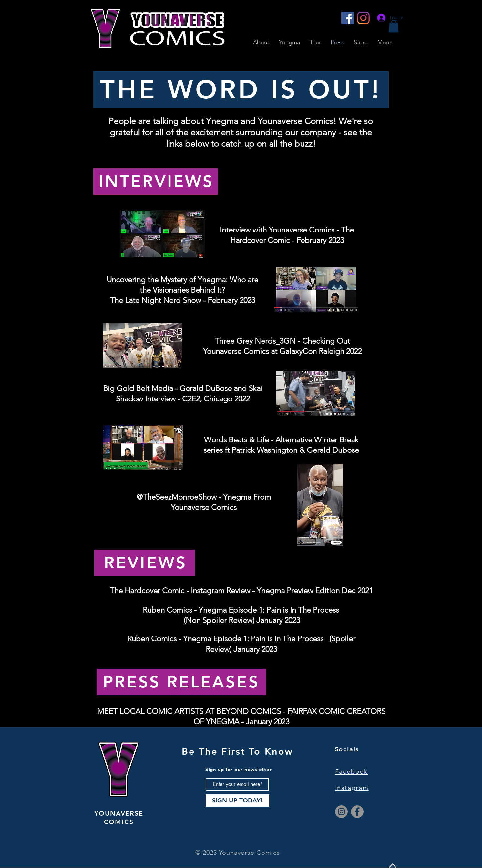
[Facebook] (348, 18)
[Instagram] (363, 18)
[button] (394, 26)
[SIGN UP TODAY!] (237, 801)
